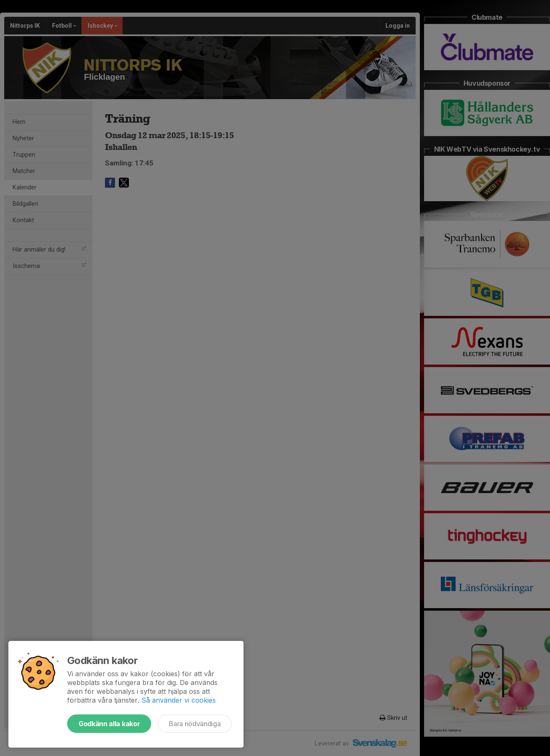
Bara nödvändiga (195, 724)
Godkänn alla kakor (109, 724)
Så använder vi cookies (179, 700)
